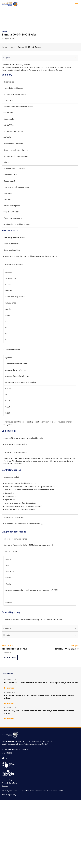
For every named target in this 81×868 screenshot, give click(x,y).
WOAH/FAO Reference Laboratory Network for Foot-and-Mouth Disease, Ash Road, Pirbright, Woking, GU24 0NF (27, 743)
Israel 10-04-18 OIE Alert (67, 649)
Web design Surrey (9, 795)
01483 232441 (10, 753)
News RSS (11, 758)
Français (40, 628)
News (12, 47)
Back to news (10, 657)
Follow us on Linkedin (7, 758)
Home (4, 47)
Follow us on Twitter (3, 758)
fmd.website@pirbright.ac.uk (16, 749)
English (40, 58)
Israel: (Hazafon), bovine (14, 649)
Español (40, 635)
